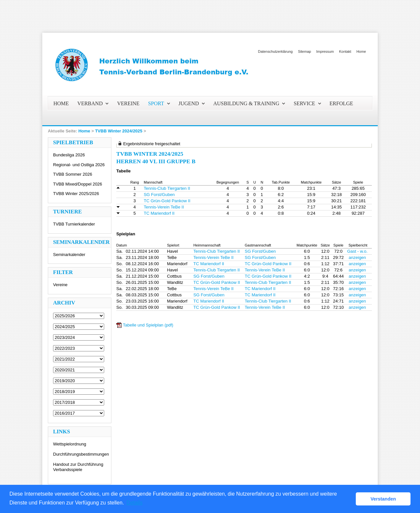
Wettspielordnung (70, 444)
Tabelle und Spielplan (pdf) (148, 325)
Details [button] (134, 503)
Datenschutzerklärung (276, 51)
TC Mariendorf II (159, 213)
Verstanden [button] (383, 499)
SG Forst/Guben (159, 195)
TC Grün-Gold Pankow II (167, 201)
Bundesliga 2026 (69, 155)
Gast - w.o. (357, 251)
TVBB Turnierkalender (74, 224)
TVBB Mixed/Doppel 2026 (78, 184)
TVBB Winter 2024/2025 (119, 131)
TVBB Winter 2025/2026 (76, 194)
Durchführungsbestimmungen (81, 454)
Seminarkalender (69, 255)
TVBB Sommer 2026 (73, 174)
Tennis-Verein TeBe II (164, 207)
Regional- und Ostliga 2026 (79, 165)
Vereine (60, 285)
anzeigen (357, 257)
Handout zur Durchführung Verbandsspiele (78, 467)
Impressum (325, 51)
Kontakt (345, 51)
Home (361, 51)
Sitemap (304, 51)
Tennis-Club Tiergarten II (167, 188)
